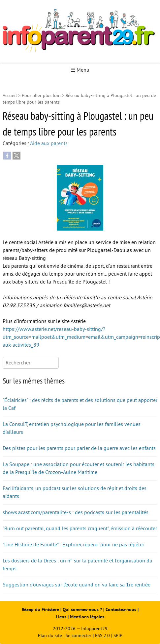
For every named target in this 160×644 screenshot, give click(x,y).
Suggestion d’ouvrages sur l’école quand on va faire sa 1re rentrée (77, 585)
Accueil (10, 96)
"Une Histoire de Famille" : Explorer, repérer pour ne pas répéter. (74, 545)
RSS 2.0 (102, 636)
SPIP (118, 636)
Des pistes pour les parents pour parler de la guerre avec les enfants (79, 448)
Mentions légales (87, 617)
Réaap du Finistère (40, 610)
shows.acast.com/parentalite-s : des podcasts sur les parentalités (76, 512)
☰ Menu (80, 70)
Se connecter (79, 636)
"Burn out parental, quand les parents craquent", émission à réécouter (80, 529)
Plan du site (50, 636)
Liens (61, 617)
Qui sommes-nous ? (83, 610)
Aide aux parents (49, 143)
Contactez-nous (121, 610)
